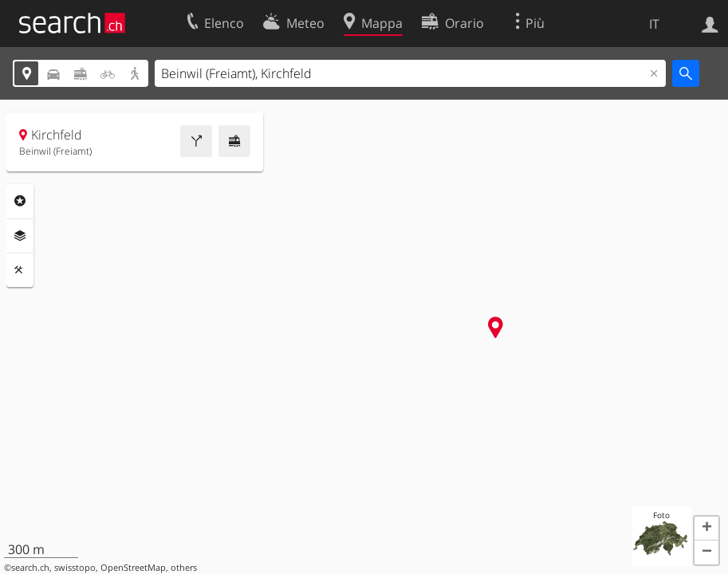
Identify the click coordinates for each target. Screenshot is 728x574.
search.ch (30, 568)
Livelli (20, 236)
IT (654, 24)
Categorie (20, 201)
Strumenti (20, 270)
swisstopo (75, 568)
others (184, 568)
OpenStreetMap (133, 568)
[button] (706, 529)
